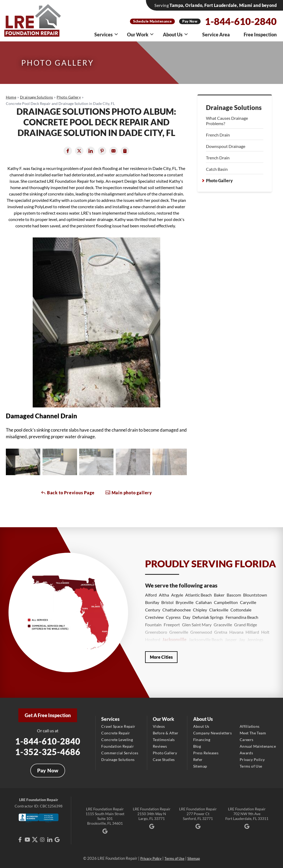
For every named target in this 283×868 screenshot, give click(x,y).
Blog (197, 746)
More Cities (161, 657)
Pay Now (190, 21)
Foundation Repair (118, 746)
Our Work (141, 35)
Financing (202, 740)
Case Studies (164, 759)
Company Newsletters (213, 733)
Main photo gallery (129, 492)
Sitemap (200, 766)
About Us (176, 35)
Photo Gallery (219, 180)
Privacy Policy (252, 759)
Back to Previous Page (68, 492)
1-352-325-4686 (48, 752)
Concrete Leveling (117, 740)
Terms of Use (251, 766)
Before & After (166, 733)
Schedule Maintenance (152, 21)
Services (106, 35)
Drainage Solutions (234, 108)
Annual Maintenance (258, 746)
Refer (198, 759)
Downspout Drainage (226, 146)
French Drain (218, 135)
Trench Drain (218, 158)
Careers (247, 740)
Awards (246, 753)
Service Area (216, 35)
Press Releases (206, 753)
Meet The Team (253, 733)
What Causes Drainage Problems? (227, 121)
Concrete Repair (116, 733)
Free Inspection (260, 35)
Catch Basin (217, 169)
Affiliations (250, 726)
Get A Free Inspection (48, 715)
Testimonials (164, 740)
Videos (159, 726)
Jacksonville (174, 639)
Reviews (160, 746)
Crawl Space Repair (118, 726)
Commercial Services (120, 753)
